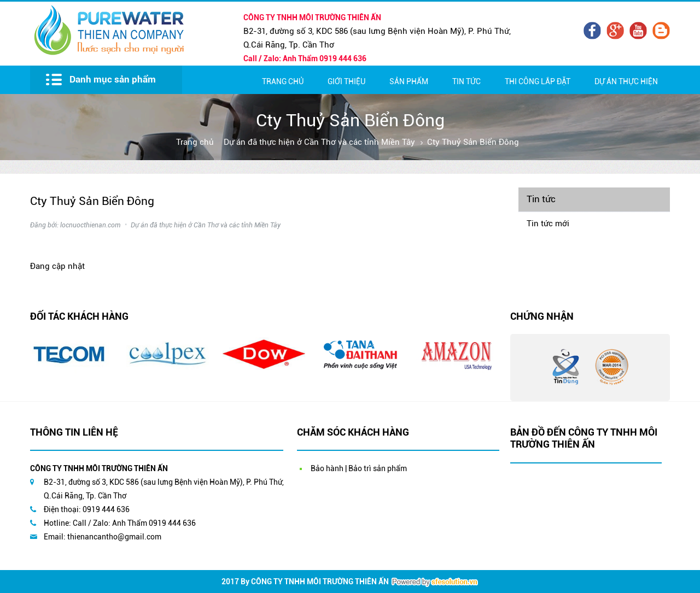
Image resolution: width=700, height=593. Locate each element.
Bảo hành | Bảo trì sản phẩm (359, 468)
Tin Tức (466, 81)
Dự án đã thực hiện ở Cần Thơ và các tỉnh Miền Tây (319, 142)
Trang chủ (283, 81)
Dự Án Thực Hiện (626, 81)
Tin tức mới (548, 224)
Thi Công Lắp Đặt (538, 81)
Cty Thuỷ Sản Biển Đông (473, 142)
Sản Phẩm (409, 81)
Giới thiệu (346, 81)
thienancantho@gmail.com (114, 537)
